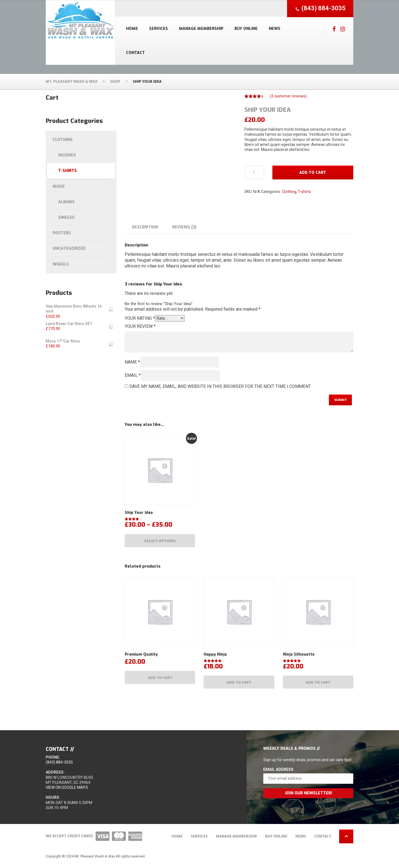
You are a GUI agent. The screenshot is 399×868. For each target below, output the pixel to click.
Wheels (61, 264)
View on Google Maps (67, 791)
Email (133, 375)
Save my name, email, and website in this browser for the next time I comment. (220, 386)
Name (132, 362)
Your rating (140, 318)
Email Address (278, 773)
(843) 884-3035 (59, 766)
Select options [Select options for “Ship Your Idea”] (160, 542)
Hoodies (67, 155)
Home (132, 29)
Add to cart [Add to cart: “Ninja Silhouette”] (318, 685)
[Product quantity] (254, 172)
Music (59, 186)
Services (158, 29)
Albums (66, 202)
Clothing (289, 192)
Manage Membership (201, 29)
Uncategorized (69, 248)
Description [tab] (145, 227)
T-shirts (304, 192)
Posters (62, 233)
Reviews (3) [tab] (184, 227)
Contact (135, 53)
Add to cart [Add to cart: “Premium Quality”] (160, 681)
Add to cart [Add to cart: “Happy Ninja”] (239, 685)
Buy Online (246, 29)
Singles (66, 217)
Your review (140, 326)
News (275, 29)
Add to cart (313, 173)
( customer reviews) (288, 96)
